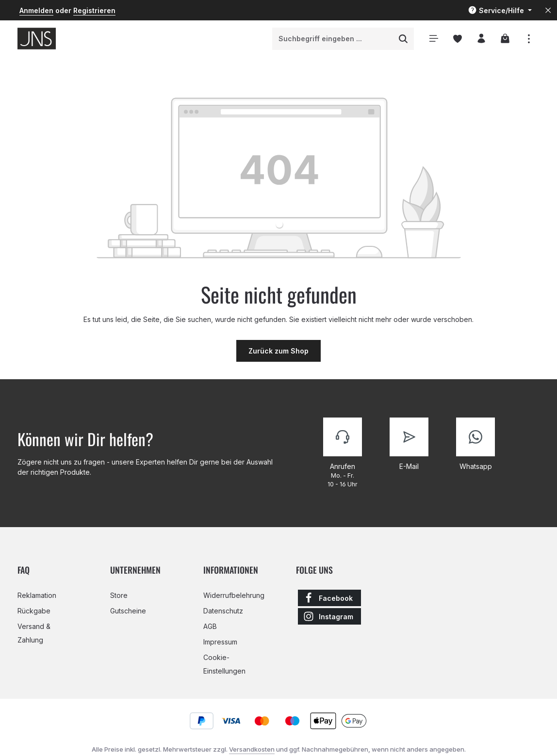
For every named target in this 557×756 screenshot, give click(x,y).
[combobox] (333, 39)
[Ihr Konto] (481, 39)
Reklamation (37, 595)
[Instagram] (329, 616)
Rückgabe (34, 611)
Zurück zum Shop (278, 351)
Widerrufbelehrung (234, 595)
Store (119, 595)
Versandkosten (252, 749)
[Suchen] (403, 39)
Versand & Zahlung (34, 633)
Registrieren (94, 10)
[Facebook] (329, 598)
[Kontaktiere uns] (343, 453)
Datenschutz (223, 611)
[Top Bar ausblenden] (548, 10)
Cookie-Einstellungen (224, 664)
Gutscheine (128, 611)
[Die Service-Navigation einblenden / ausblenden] (500, 10)
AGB (210, 626)
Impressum (220, 642)
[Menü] (434, 39)
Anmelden (36, 10)
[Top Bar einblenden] (529, 39)
